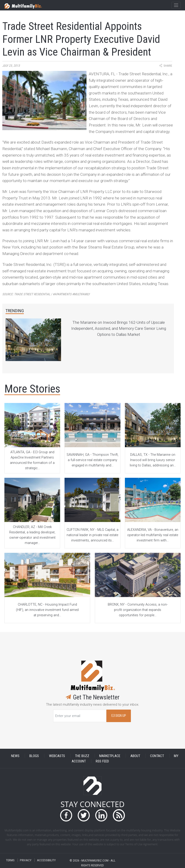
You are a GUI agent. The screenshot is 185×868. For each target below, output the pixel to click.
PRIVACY (26, 860)
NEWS (15, 756)
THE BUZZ (82, 756)
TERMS (10, 860)
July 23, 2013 (11, 66)
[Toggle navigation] (176, 5)
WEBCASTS (57, 756)
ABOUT (135, 756)
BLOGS (34, 756)
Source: (46, 294)
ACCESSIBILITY (46, 860)
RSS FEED (102, 761)
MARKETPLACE (110, 756)
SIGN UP (119, 716)
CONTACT (157, 756)
